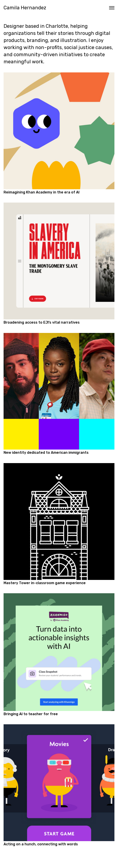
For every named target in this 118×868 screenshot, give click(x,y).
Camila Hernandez (25, 8)
